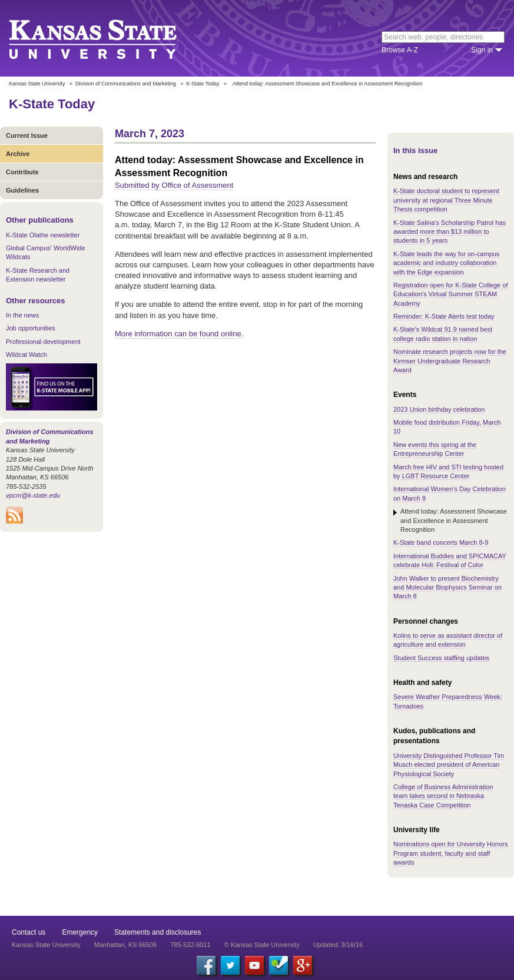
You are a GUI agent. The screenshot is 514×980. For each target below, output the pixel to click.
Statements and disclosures (157, 932)
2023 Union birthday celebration (439, 409)
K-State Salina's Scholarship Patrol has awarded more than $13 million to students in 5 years (450, 232)
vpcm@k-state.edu (33, 495)
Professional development (43, 342)
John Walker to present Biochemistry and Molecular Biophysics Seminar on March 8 (447, 587)
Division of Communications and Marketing (126, 84)
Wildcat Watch (26, 355)
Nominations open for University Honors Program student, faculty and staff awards (450, 853)
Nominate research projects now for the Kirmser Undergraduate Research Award (450, 361)
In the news (22, 315)
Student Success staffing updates (441, 658)
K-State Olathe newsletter (43, 235)
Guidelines (22, 190)
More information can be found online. (179, 334)
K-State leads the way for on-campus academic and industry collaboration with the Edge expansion (446, 263)
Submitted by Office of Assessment (174, 185)
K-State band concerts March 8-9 (441, 542)
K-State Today (203, 84)
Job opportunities (31, 328)
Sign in (482, 50)
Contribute (22, 172)
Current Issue (27, 135)
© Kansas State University (262, 945)
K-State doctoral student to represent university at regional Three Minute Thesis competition (446, 200)
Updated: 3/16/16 (338, 945)
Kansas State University (107, 38)
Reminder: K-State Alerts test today (444, 316)
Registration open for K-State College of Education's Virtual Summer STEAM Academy (450, 294)
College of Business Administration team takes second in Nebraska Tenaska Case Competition (443, 796)
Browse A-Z (400, 50)
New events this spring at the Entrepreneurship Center (435, 449)
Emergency (80, 932)
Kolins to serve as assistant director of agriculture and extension (448, 640)
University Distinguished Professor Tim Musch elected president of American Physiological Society (449, 765)
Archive (18, 154)
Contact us (29, 932)
